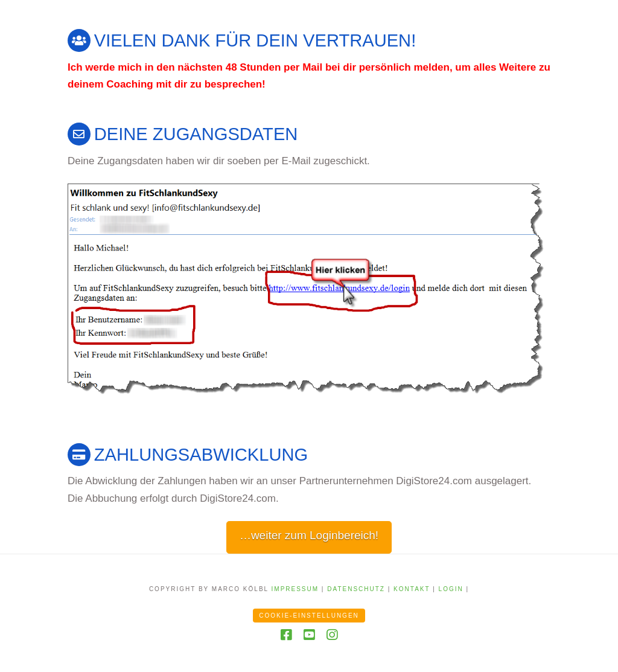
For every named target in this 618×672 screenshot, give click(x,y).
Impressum (295, 589)
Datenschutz (356, 589)
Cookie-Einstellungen (309, 616)
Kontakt (412, 589)
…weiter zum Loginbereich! (309, 535)
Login (451, 589)
